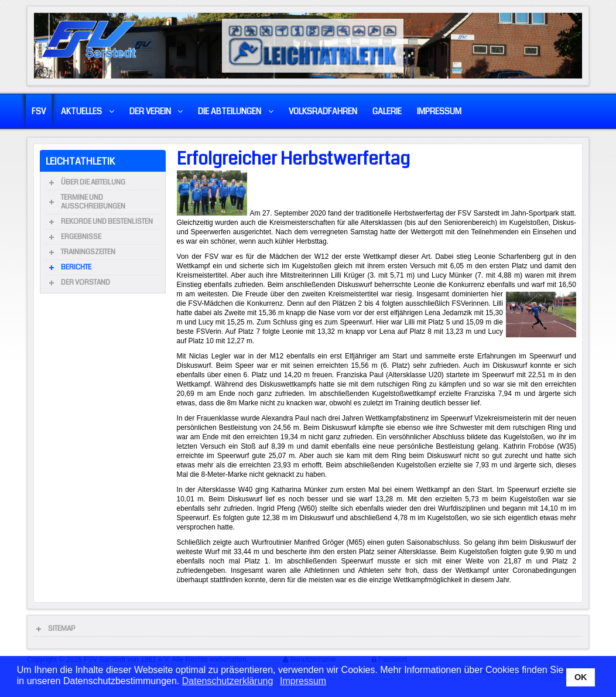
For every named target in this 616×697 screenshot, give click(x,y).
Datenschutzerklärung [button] (228, 681)
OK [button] (581, 677)
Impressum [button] (303, 681)
